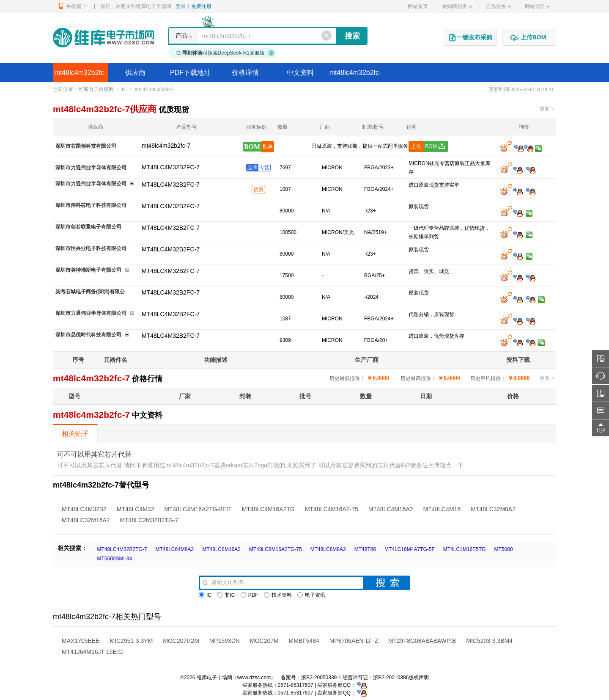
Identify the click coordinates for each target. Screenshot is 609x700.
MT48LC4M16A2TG (268, 509)
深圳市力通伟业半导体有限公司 (91, 168)
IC (124, 89)
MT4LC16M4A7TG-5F (410, 549)
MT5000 (503, 549)
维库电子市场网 (96, 89)
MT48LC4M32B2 (84, 509)
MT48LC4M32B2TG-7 (122, 549)
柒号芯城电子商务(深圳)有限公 (90, 292)
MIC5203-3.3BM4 (489, 641)
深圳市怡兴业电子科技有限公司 (91, 248)
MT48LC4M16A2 (391, 509)
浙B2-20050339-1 (321, 678)
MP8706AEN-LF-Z (354, 641)
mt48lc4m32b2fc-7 (81, 76)
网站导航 (537, 6)
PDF (250, 595)
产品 (181, 36)
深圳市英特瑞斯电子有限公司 (88, 270)
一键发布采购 (470, 38)
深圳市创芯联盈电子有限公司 (88, 227)
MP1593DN (225, 641)
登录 (181, 6)
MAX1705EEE (81, 641)
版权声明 (419, 678)
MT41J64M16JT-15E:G (92, 652)
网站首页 (418, 6)
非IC (226, 595)
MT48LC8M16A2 (221, 549)
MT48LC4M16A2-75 (332, 509)
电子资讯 (311, 595)
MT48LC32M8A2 (493, 509)
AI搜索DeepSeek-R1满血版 (225, 53)
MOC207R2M (181, 641)
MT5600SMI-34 (114, 559)
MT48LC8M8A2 (328, 549)
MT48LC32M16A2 (86, 520)
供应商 (135, 73)
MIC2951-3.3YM (131, 641)
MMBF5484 (304, 641)
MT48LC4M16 (442, 509)
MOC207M (264, 641)
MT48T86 (365, 549)
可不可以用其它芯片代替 (94, 454)
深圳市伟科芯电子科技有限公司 (91, 205)
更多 (547, 109)
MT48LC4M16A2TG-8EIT (198, 509)
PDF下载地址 (190, 73)
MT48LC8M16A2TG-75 (276, 549)
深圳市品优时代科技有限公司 (88, 335)
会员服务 (498, 6)
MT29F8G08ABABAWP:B (422, 641)
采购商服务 (457, 6)
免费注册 (201, 6)
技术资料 (278, 595)
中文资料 (300, 73)
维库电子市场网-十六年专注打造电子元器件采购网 (103, 37)
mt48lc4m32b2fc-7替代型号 (355, 76)
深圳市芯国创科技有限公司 (86, 146)
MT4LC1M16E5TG (465, 549)
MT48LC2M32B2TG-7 (149, 520)
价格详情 (245, 73)
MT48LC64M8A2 (175, 549)
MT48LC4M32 (136, 509)
